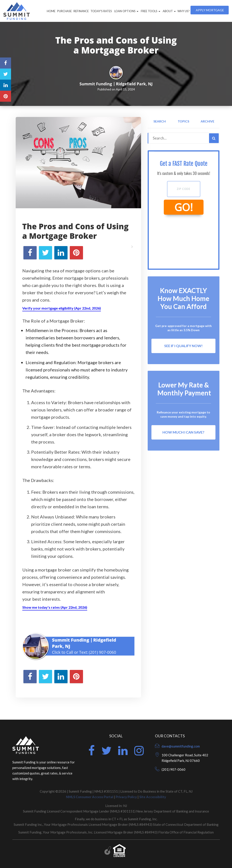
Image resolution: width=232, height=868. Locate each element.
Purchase (64, 11)
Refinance (81, 11)
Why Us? (184, 11)
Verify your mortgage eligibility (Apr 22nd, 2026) (62, 308)
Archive (207, 121)
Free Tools (150, 11)
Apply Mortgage (210, 10)
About (169, 11)
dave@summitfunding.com (181, 746)
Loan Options (126, 11)
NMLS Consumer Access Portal (90, 797)
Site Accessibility (153, 797)
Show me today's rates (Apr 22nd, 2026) (55, 607)
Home (51, 11)
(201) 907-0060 (102, 652)
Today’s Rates (101, 11)
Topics (183, 121)
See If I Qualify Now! (183, 346)
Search (160, 121)
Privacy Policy (126, 797)
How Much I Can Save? (183, 432)
